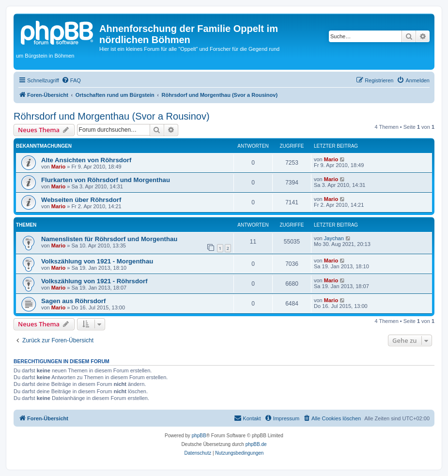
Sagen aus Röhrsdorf (73, 301)
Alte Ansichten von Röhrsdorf (86, 160)
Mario (58, 167)
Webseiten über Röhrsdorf (81, 200)
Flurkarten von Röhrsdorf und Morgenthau (106, 180)
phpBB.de (256, 444)
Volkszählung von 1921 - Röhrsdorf (94, 281)
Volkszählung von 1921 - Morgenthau (97, 261)
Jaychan (334, 238)
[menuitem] (71, 80)
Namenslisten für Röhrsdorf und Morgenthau (109, 239)
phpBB (199, 436)
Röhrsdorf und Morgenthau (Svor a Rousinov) (112, 116)
